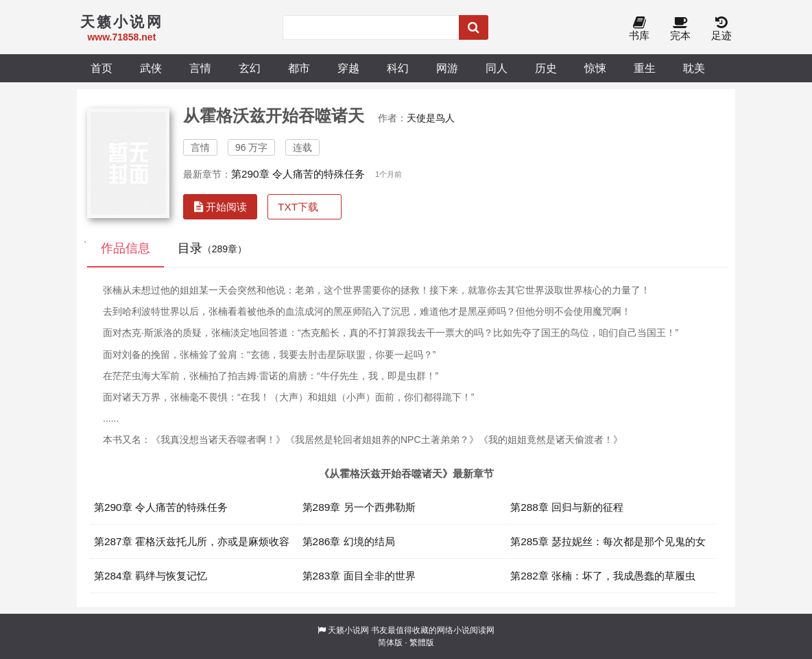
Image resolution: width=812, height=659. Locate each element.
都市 (299, 68)
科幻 (398, 68)
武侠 (151, 68)
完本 (680, 29)
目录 (212, 248)
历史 (546, 68)
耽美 (694, 68)
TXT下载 (298, 207)
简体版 (390, 643)
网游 (447, 68)
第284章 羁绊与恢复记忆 (151, 576)
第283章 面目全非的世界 (359, 576)
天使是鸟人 (431, 118)
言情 (200, 68)
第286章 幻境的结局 (349, 541)
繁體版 (422, 643)
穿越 (348, 68)
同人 (497, 68)
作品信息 (126, 248)
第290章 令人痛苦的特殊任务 (298, 174)
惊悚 (595, 68)
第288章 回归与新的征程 (567, 507)
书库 (639, 29)
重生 (645, 68)
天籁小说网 (348, 630)
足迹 (721, 29)
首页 (101, 68)
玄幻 (250, 68)
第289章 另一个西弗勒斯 (359, 507)
